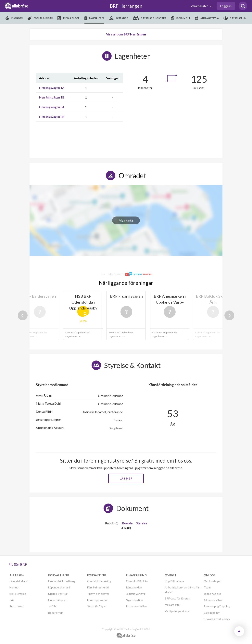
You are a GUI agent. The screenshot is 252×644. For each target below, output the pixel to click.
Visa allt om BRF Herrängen (126, 34)
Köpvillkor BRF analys (217, 619)
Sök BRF (18, 564)
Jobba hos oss (212, 594)
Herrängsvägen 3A (52, 107)
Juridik (52, 606)
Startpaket (16, 606)
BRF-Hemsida (18, 594)
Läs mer (126, 478)
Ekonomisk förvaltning (62, 581)
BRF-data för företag (177, 598)
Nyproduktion (134, 600)
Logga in (226, 6)
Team (207, 587)
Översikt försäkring (99, 581)
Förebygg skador (97, 600)
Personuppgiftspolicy (217, 606)
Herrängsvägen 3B (52, 117)
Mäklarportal (172, 605)
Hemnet (14, 587)
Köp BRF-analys (174, 581)
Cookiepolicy (212, 613)
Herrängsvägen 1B (52, 97)
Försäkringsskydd (98, 587)
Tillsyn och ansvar (98, 594)
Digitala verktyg (58, 594)
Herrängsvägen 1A (52, 88)
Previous (23, 315)
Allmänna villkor (213, 600)
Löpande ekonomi (59, 587)
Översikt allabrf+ (20, 581)
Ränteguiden (134, 587)
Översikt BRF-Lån (137, 581)
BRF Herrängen (126, 6)
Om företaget (212, 581)
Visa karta (126, 220)
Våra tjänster (200, 6)
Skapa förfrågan (97, 606)
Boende (127, 523)
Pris (12, 600)
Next (229, 315)
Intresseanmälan (136, 606)
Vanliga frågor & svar (177, 611)
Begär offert (56, 613)
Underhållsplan (57, 600)
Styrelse (142, 523)
